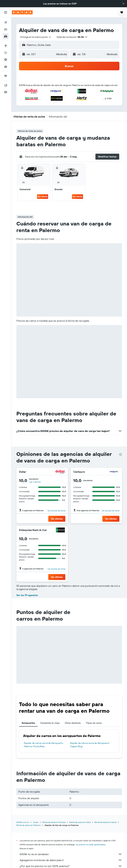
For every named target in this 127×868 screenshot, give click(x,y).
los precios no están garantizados (91, 844)
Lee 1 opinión (35, 482)
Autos (36, 822)
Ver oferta (43, 196)
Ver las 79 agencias (27, 595)
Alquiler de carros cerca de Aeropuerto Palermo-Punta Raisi (43, 745)
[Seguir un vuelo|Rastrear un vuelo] (6, 53)
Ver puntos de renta (56, 511)
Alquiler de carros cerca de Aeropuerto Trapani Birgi (90, 745)
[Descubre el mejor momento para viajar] (6, 60)
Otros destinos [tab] (73, 723)
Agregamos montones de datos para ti (71, 860)
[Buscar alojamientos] (6, 29)
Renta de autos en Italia (80, 822)
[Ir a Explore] (6, 46)
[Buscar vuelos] (6, 22)
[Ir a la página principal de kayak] (22, 12)
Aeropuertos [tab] (28, 723)
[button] (123, 4)
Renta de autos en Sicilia (105, 822)
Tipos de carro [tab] (94, 723)
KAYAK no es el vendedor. (71, 854)
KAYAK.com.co (23, 822)
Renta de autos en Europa (54, 822)
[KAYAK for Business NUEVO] (6, 67)
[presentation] (121, 454)
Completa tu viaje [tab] (50, 723)
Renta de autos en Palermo (29, 825)
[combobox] (36, 37)
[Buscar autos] (6, 36)
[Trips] (6, 76)
